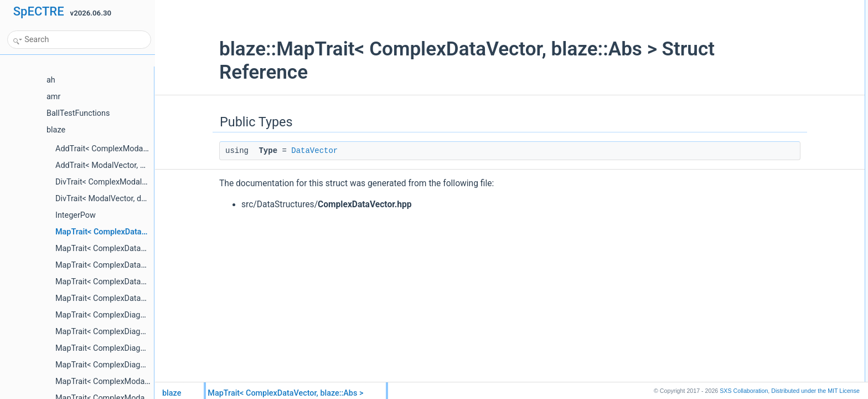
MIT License (815, 391)
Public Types (748, 6)
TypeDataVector (761, 18)
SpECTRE (39, 11)
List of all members (757, 30)
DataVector (259, 151)
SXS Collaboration (744, 391)
